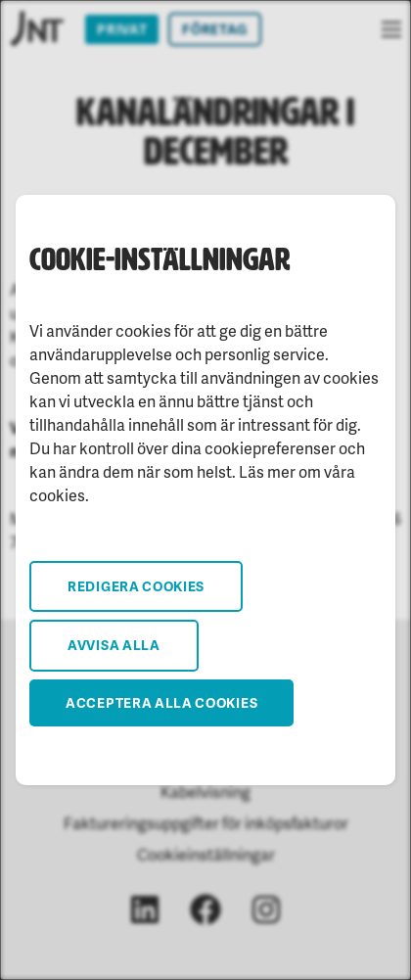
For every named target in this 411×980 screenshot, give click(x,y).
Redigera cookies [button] (136, 586)
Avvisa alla (114, 645)
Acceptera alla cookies (161, 702)
